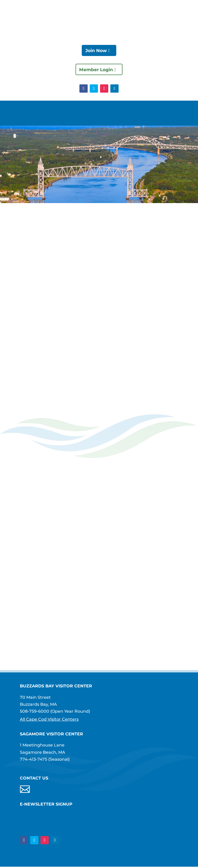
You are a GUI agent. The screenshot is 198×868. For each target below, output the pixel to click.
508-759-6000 (35, 712)
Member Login (96, 70)
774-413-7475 (34, 760)
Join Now (96, 51)
